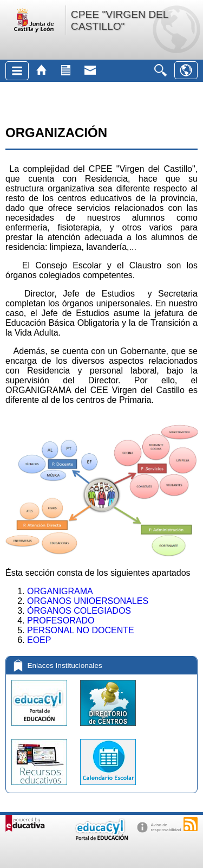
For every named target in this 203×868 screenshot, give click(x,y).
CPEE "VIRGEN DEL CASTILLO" (120, 20)
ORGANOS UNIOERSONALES (88, 601)
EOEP (39, 640)
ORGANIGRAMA (60, 591)
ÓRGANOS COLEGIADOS (79, 611)
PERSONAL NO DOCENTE (81, 630)
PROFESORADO (61, 621)
